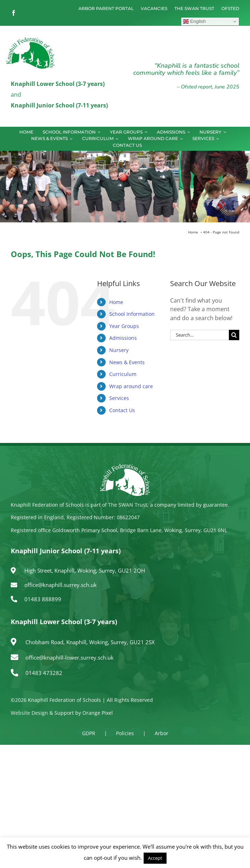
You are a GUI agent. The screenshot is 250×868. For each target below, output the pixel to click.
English (194, 21)
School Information (132, 314)
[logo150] (30, 38)
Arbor (162, 733)
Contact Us (122, 410)
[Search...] (199, 335)
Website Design (29, 713)
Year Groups (124, 326)
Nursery (119, 350)
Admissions (123, 338)
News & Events (127, 362)
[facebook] (14, 13)
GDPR (89, 733)
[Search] (234, 335)
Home (116, 302)
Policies (125, 733)
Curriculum (123, 374)
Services (119, 398)
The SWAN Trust (128, 505)
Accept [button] (155, 858)
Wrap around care (131, 386)
